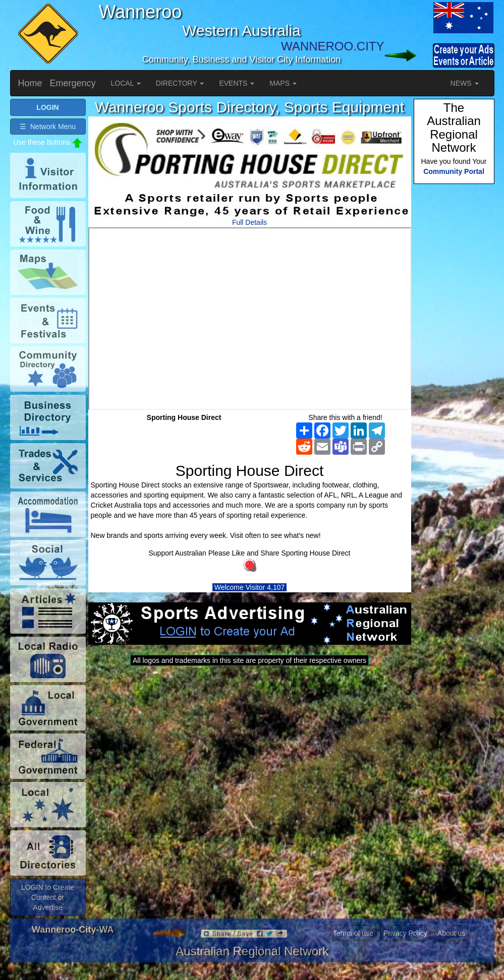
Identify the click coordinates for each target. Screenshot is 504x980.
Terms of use (353, 933)
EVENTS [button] (237, 83)
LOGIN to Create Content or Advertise (48, 897)
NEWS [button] (465, 83)
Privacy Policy (405, 933)
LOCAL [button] (126, 83)
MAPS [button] (283, 83)
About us (451, 933)
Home (30, 83)
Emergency (73, 83)
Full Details (249, 222)
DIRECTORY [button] (180, 83)
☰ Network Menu (48, 127)
